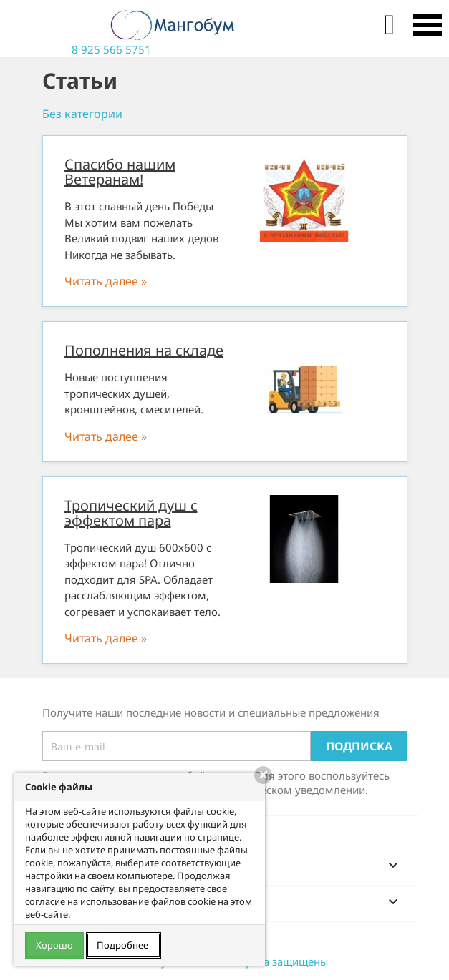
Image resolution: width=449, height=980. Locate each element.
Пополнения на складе (144, 350)
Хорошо (54, 945)
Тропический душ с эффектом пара (131, 513)
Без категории (82, 114)
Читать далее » (106, 281)
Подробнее (124, 945)
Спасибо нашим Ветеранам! (120, 172)
